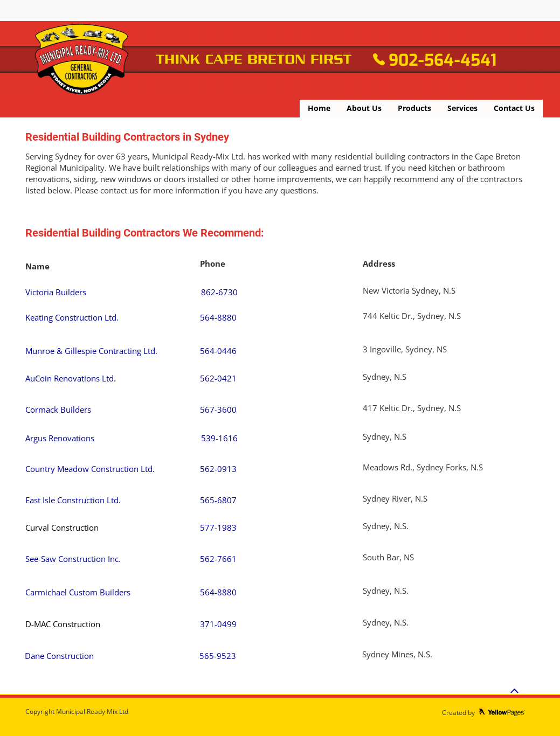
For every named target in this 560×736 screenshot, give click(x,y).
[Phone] (379, 59)
